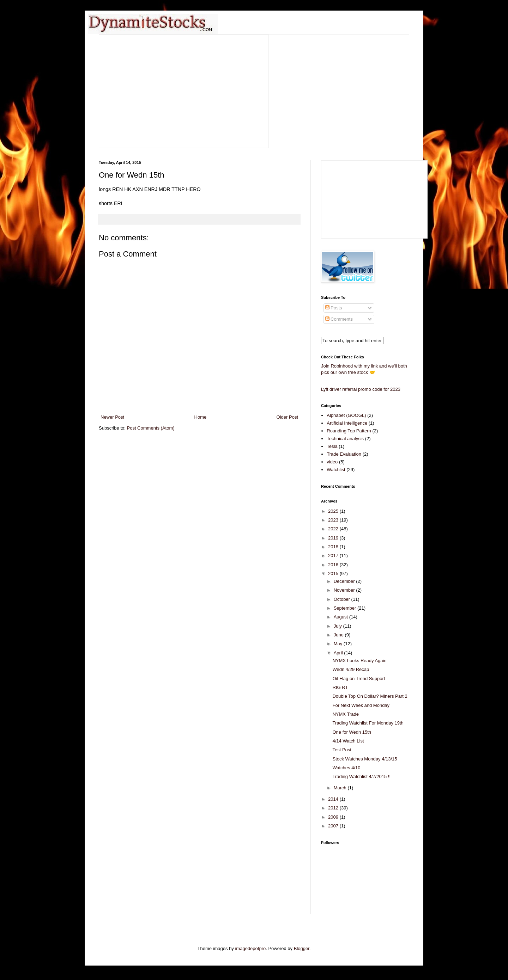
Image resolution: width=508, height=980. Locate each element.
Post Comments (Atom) (151, 428)
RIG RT (340, 687)
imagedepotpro (250, 948)
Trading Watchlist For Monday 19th (368, 723)
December (345, 581)
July (338, 626)
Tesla (332, 446)
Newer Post (112, 417)
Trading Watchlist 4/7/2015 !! (361, 776)
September (346, 608)
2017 (334, 556)
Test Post (342, 750)
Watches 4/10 (346, 768)
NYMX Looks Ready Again (359, 661)
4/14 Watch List (348, 741)
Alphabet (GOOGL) (346, 415)
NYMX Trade (345, 714)
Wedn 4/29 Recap (351, 669)
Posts (334, 308)
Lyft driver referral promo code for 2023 (361, 389)
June (339, 635)
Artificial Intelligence (347, 423)
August (341, 617)
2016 (334, 565)
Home (201, 417)
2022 (334, 529)
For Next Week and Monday (361, 705)
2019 (334, 538)
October (343, 599)
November (345, 590)
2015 (334, 574)
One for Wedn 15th (352, 732)
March (341, 788)
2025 (334, 511)
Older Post (287, 417)
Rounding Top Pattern (349, 431)
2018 (334, 547)
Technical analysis (345, 439)
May (339, 644)
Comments (339, 319)
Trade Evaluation (344, 454)
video (332, 462)
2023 (334, 520)
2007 (334, 826)
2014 (334, 799)
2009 (334, 817)
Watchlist (336, 470)
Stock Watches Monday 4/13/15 (365, 759)
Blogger (302, 948)
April (339, 653)
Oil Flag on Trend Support (359, 679)
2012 (334, 808)
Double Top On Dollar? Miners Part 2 (370, 696)
